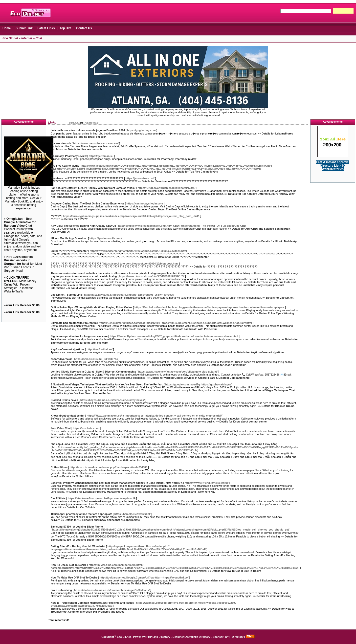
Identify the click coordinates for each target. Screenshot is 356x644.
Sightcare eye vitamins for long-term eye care (79, 336)
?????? (56, 216)
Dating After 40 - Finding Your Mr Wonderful (78, 546)
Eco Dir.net (10, 38)
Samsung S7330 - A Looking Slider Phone (77, 527)
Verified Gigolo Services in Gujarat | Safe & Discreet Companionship (93, 372)
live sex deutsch (61, 143)
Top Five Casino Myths (65, 166)
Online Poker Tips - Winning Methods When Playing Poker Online (91, 307)
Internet (27, 38)
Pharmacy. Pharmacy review (69, 156)
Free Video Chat (61, 428)
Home (7, 28)
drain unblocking (61, 590)
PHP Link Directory (158, 637)
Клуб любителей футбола (68, 349)
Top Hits (65, 28)
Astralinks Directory (198, 637)
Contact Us (84, 28)
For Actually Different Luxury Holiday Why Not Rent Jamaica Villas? (93, 188)
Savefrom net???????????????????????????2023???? (87, 178)
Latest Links (46, 28)
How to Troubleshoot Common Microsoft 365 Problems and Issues (92, 603)
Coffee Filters (59, 467)
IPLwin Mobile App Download (69, 238)
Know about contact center (68, 416)
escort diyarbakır (61, 359)
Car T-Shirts (58, 498)
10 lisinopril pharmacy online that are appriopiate (81, 514)
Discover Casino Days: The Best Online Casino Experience (88, 203)
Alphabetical (92, 123)
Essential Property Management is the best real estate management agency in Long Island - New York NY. (117, 483)
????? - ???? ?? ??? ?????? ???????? (76, 264)
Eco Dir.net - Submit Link (66, 295)
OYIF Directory (234, 637)
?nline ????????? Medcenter (69, 251)
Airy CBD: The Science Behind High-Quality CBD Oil (83, 226)
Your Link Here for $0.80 (23, 305)
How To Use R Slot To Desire (69, 565)
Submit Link (24, 28)
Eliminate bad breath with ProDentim (74, 323)
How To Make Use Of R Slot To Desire (74, 577)
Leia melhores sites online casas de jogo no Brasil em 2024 (88, 130)
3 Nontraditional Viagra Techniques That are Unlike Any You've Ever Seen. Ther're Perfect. (107, 384)
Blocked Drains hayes (64, 400)
